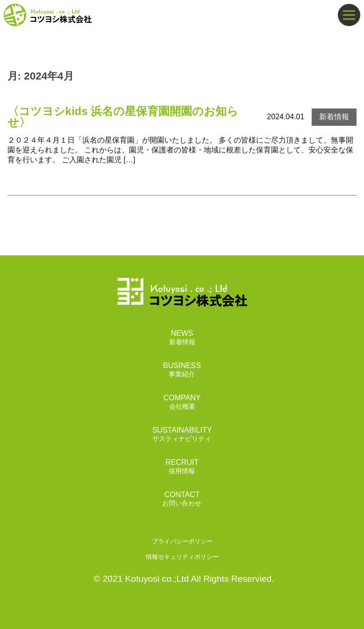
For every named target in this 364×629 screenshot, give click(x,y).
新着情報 (334, 117)
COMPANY (182, 402)
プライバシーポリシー (182, 541)
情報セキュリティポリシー (182, 557)
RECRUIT (182, 467)
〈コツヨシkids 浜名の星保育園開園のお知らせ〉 (123, 117)
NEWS (182, 338)
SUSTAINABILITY (182, 435)
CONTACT (182, 499)
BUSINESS (182, 370)
